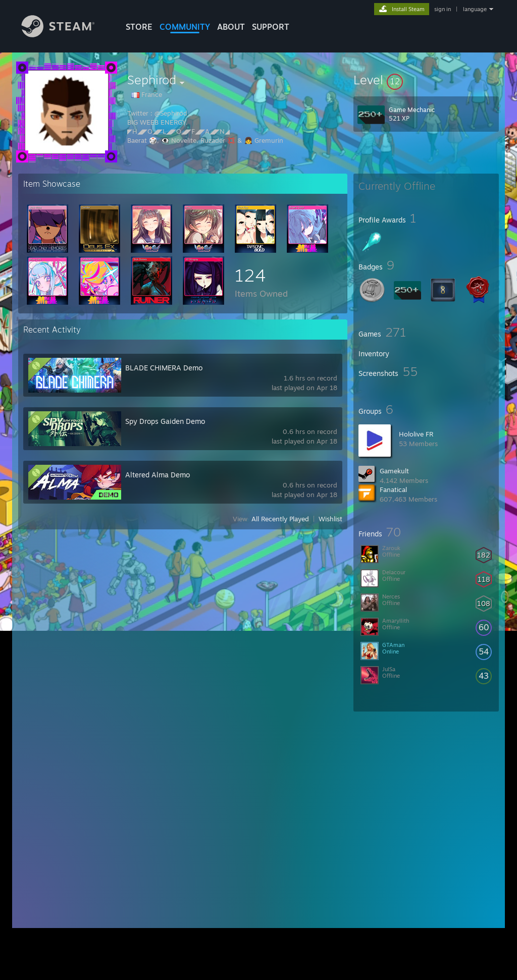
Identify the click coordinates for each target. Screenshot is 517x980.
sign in (443, 9)
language (475, 9)
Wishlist (330, 519)
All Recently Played (280, 519)
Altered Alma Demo (158, 475)
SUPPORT (271, 27)
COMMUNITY (185, 27)
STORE (139, 27)
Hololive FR (416, 434)
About (231, 27)
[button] (426, 80)
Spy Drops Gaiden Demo (165, 421)
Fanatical (393, 489)
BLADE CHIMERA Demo (164, 368)
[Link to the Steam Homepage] (66, 35)
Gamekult (394, 471)
